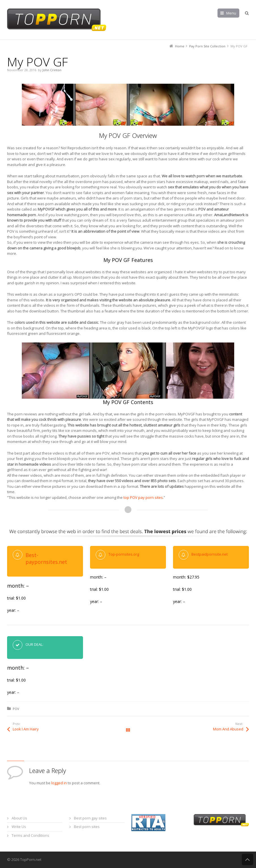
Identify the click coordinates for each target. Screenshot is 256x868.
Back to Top (248, 859)
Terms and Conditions (30, 835)
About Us (19, 818)
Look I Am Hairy (26, 729)
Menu (231, 13)
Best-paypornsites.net (46, 558)
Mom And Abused (228, 729)
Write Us (19, 827)
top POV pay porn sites (143, 497)
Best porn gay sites (90, 818)
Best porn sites (87, 827)
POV (16, 709)
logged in (59, 783)
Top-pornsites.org (124, 554)
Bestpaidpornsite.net (210, 554)
